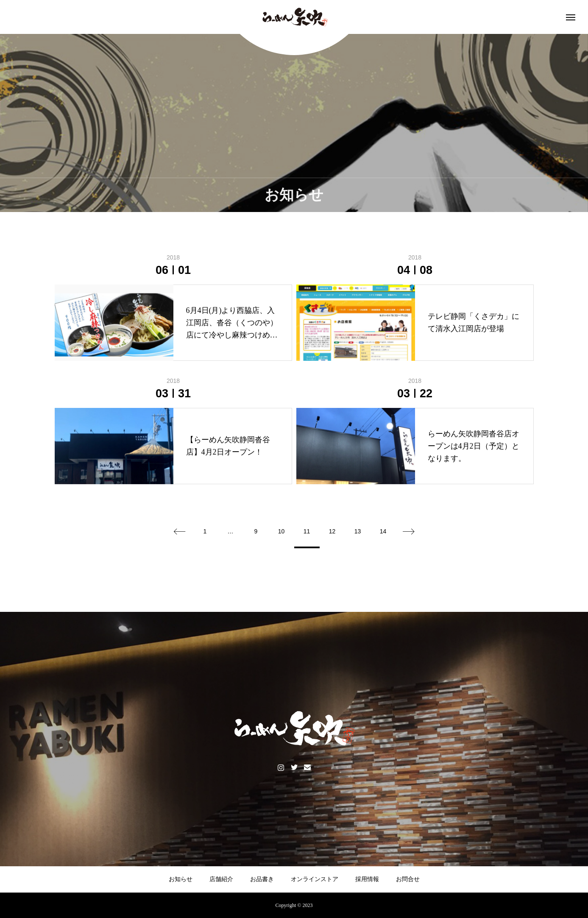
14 (383, 531)
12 (332, 531)
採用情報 (367, 879)
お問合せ (408, 879)
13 (358, 531)
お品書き (262, 879)
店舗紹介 (221, 879)
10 (281, 531)
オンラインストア (315, 879)
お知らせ (181, 879)
